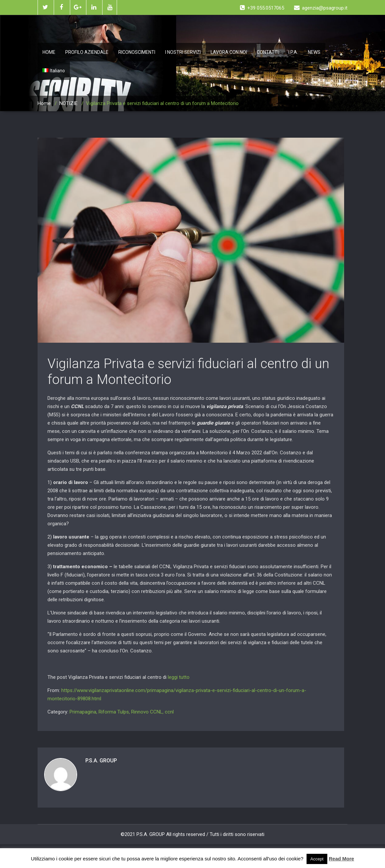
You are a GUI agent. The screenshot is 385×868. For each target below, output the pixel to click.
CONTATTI (268, 52)
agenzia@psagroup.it (321, 8)
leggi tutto (179, 677)
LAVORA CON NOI (229, 52)
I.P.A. (293, 52)
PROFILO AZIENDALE (87, 52)
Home (44, 103)
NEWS (314, 52)
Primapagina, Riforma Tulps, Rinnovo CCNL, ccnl (122, 712)
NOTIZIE (68, 103)
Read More (342, 859)
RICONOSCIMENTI (137, 52)
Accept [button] (317, 859)
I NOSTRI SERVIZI (183, 52)
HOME (49, 52)
